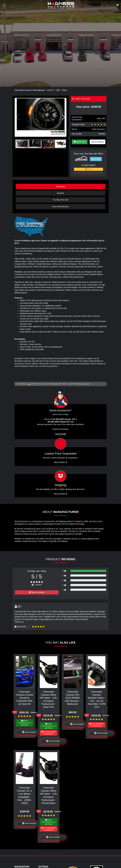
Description (61, 186)
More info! (101, 118)
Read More (60, 462)
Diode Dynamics (99, 129)
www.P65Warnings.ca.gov (79, 384)
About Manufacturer (60, 207)
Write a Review (37, 592)
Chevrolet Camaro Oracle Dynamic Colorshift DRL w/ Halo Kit (24, 698)
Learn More (96, 159)
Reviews (60, 193)
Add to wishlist (98, 142)
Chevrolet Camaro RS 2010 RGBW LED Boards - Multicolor (73, 698)
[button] (63, 117)
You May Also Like (60, 200)
